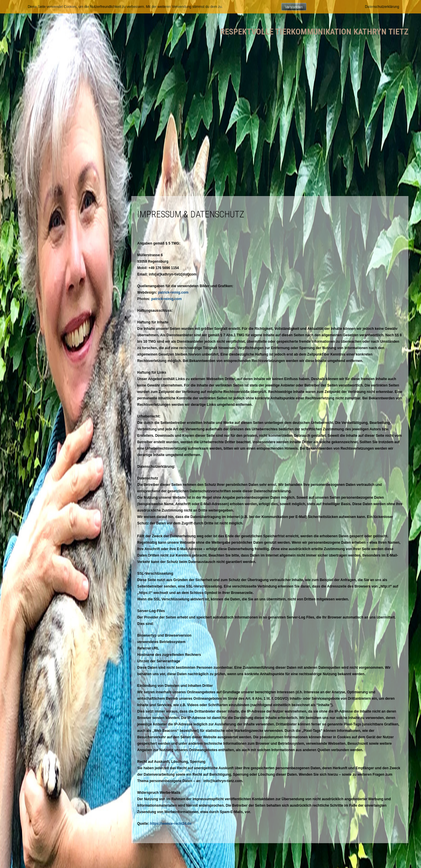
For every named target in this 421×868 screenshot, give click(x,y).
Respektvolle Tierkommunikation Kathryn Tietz (314, 32)
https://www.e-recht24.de (171, 824)
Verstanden (294, 7)
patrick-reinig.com (173, 292)
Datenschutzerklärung (382, 7)
